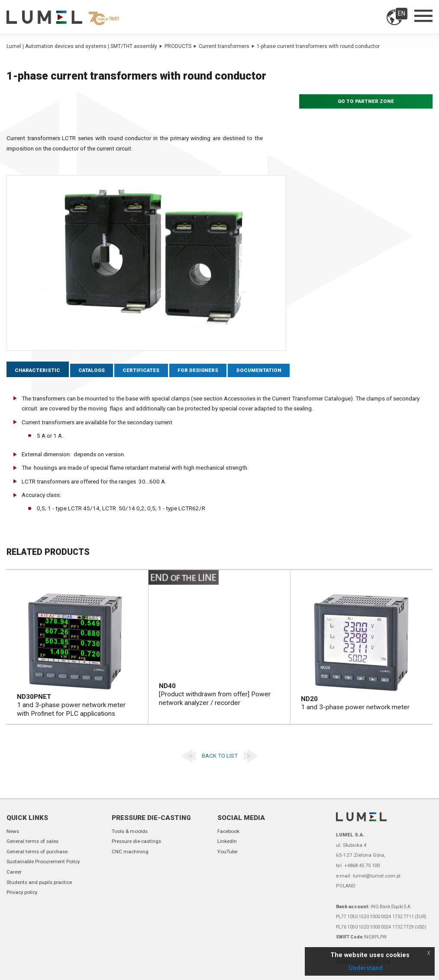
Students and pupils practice (39, 882)
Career (14, 872)
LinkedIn (227, 841)
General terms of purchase (37, 852)
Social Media (241, 818)
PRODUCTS (181, 46)
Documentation (259, 370)
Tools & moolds (130, 831)
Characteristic (37, 370)
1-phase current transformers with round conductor (318, 46)
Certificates (141, 370)
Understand (366, 968)
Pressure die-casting (151, 818)
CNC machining (130, 852)
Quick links (27, 818)
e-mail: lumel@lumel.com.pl (368, 876)
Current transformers (227, 46)
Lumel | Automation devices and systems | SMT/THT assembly (84, 46)
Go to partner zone (366, 101)
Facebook (228, 831)
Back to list (220, 756)
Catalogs (92, 370)
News (13, 831)
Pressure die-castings (136, 841)
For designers (198, 370)
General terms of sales (32, 841)
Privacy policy (22, 892)
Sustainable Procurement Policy (43, 862)
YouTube (227, 852)
